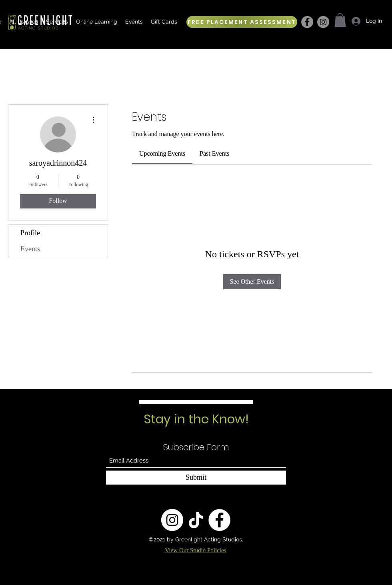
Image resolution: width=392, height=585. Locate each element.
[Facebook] (307, 22)
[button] (340, 20)
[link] (162, 153)
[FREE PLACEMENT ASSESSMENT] (242, 22)
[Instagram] (323, 22)
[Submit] (196, 478)
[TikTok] (196, 520)
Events (30, 249)
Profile (30, 233)
